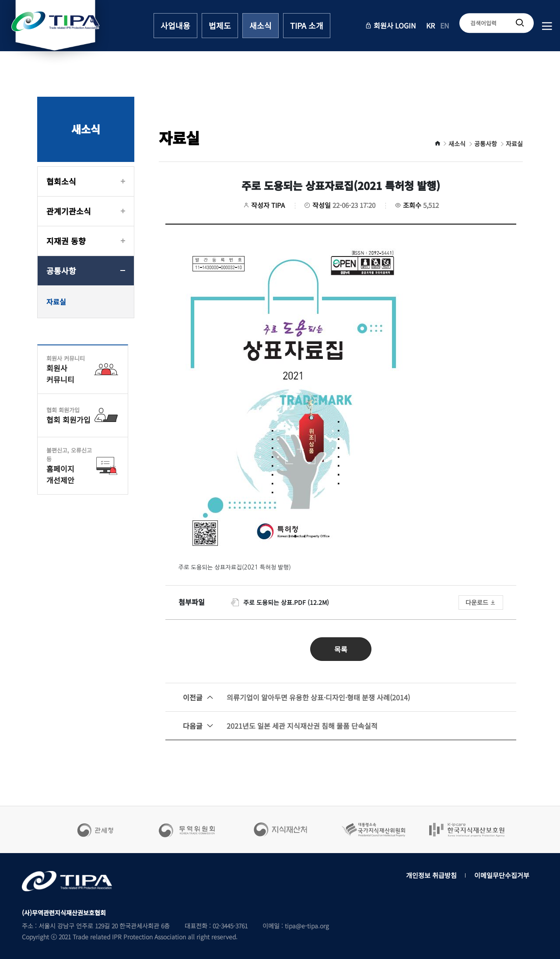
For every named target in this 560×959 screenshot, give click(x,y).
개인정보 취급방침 (431, 875)
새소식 (261, 25)
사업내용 (175, 25)
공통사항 (61, 270)
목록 (341, 649)
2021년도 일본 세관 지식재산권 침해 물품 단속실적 (280, 726)
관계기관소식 (69, 211)
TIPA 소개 (307, 25)
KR (430, 26)
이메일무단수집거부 (502, 875)
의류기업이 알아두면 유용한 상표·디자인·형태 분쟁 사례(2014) (296, 697)
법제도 (220, 25)
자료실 (56, 302)
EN (445, 26)
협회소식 (61, 181)
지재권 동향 (66, 241)
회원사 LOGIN (390, 26)
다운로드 (481, 602)
